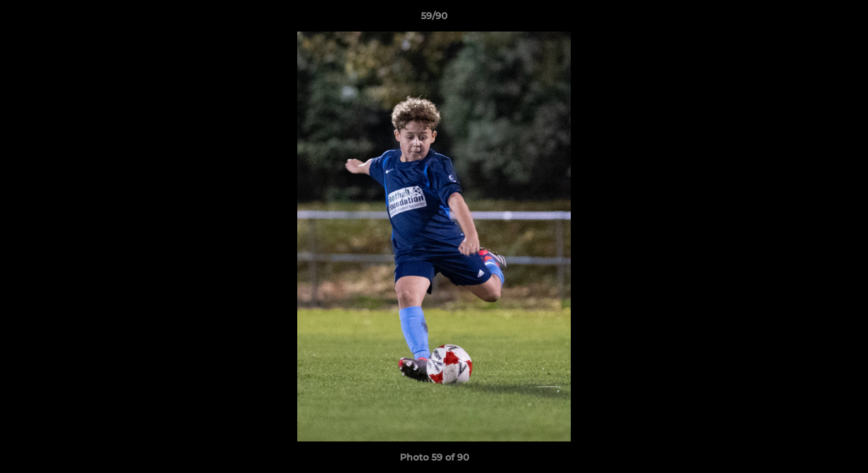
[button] (844, 19)
